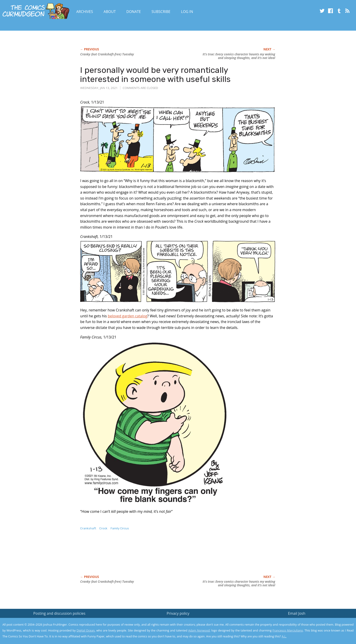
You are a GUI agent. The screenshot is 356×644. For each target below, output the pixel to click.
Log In (187, 12)
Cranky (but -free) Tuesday (107, 54)
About (110, 12)
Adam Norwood (199, 630)
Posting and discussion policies (59, 613)
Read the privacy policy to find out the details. (315, 616)
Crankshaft (88, 528)
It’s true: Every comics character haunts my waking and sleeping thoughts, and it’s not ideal (239, 56)
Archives (85, 12)
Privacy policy (178, 613)
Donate (134, 12)
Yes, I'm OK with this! (318, 627)
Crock (103, 528)
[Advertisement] (163, 558)
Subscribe (161, 12)
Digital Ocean (86, 630)
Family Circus (120, 528)
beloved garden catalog (128, 316)
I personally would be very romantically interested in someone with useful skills (155, 75)
